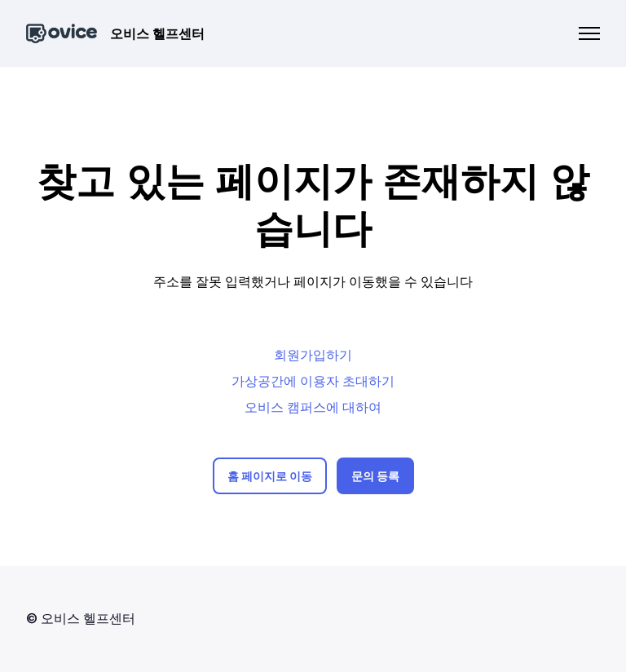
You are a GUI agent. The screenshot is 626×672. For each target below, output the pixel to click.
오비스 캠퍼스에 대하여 (313, 407)
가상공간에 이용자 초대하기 (313, 381)
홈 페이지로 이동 (270, 476)
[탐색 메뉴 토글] (589, 33)
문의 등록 (375, 476)
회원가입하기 (313, 355)
